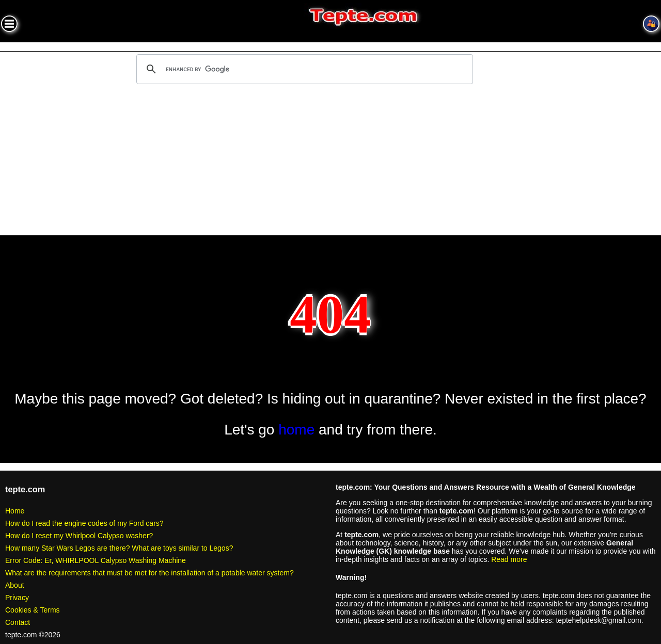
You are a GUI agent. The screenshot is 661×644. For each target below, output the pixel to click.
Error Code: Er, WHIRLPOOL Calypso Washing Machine (96, 560)
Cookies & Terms (33, 610)
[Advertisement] (330, 162)
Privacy (17, 598)
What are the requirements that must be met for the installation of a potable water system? (149, 573)
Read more (509, 559)
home (296, 430)
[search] (303, 69)
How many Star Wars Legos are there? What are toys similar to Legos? (119, 548)
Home (15, 511)
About (15, 585)
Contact (18, 622)
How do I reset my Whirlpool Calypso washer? (79, 536)
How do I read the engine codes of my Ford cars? (84, 523)
